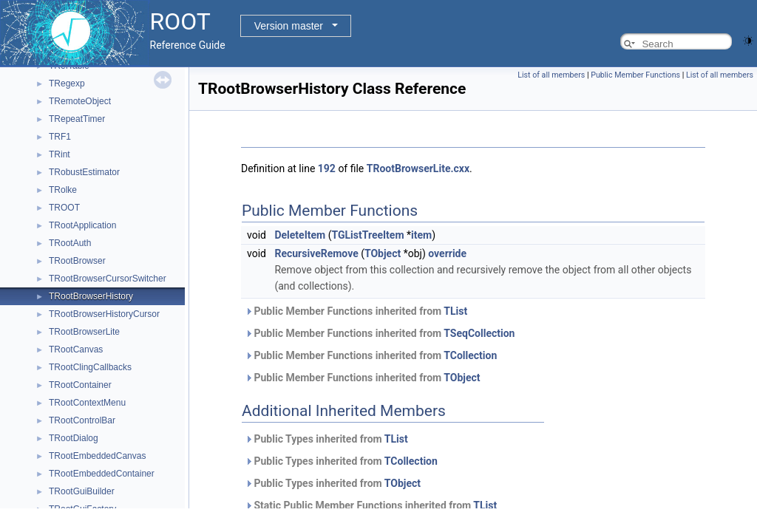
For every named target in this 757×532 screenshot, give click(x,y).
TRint (60, 154)
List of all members (551, 75)
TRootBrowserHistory (91, 296)
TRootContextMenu (87, 403)
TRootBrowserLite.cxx (418, 168)
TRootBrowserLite (84, 332)
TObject (383, 253)
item (421, 235)
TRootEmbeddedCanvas (97, 456)
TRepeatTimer (77, 119)
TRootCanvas (76, 349)
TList (455, 311)
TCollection (470, 355)
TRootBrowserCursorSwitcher (108, 279)
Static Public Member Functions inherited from (371, 505)
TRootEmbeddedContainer (102, 474)
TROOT (64, 208)
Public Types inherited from (326, 439)
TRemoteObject (80, 101)
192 (327, 168)
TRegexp (67, 83)
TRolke (63, 190)
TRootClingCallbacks (90, 367)
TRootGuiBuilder (82, 491)
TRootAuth (70, 243)
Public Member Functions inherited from (356, 311)
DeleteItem (300, 235)
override (447, 253)
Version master (289, 26)
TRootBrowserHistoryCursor (104, 314)
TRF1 (60, 137)
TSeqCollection (479, 333)
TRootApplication (82, 225)
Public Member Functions (635, 75)
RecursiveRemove (316, 253)
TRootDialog (74, 438)
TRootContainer (80, 385)
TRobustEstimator (84, 172)
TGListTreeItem (367, 235)
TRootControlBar (82, 420)
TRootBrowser (77, 261)
